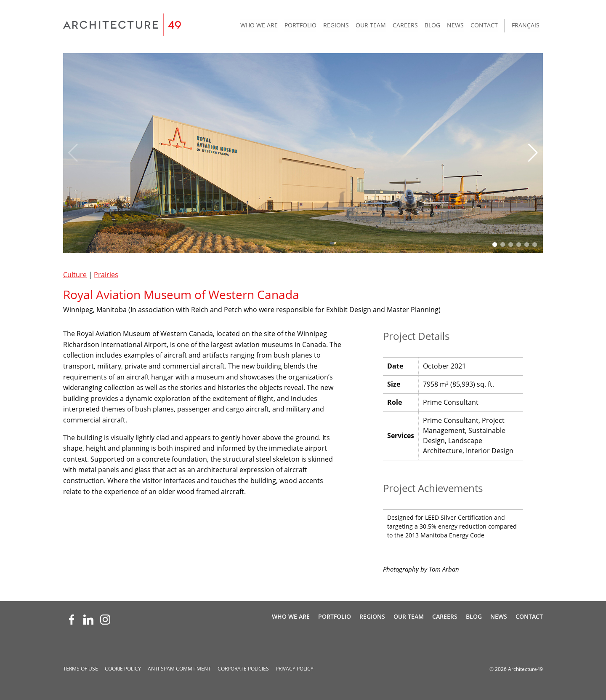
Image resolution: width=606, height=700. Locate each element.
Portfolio (300, 25)
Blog (432, 25)
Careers (405, 25)
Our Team (371, 25)
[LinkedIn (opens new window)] (88, 620)
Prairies (106, 275)
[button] (533, 153)
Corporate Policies (243, 669)
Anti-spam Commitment (179, 669)
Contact (484, 25)
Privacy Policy (295, 669)
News (455, 25)
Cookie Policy (123, 669)
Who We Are (259, 25)
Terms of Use (81, 669)
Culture (75, 275)
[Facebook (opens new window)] (72, 620)
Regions (336, 25)
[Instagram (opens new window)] (105, 620)
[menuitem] (259, 26)
